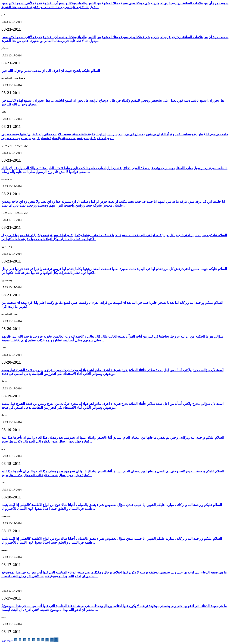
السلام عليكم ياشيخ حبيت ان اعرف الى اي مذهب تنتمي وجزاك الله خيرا (51, 71)
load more (7, 641)
